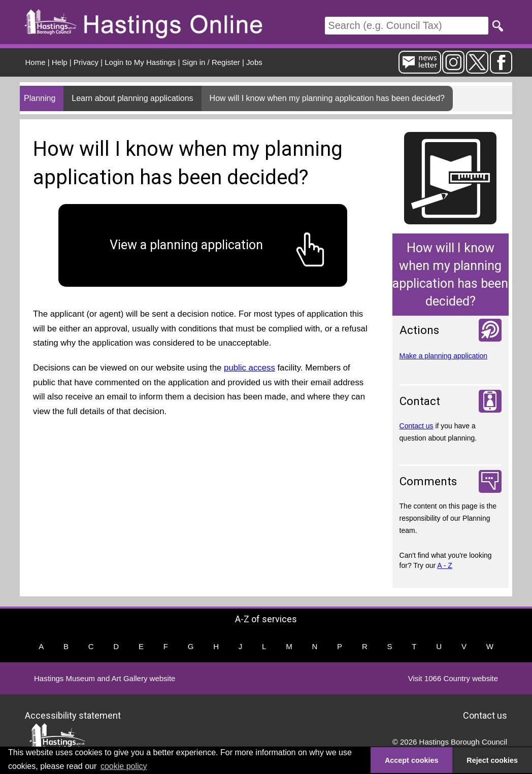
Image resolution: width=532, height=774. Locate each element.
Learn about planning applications (132, 98)
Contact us (417, 426)
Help (60, 62)
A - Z (445, 565)
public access (250, 368)
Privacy (86, 62)
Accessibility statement (73, 715)
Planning (40, 98)
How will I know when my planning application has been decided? (327, 98)
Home (36, 62)
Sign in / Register (211, 62)
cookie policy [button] (124, 766)
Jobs (254, 62)
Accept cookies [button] (412, 760)
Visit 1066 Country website (453, 678)
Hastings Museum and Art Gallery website (105, 678)
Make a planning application (444, 356)
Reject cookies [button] (492, 760)
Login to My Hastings (140, 62)
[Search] (407, 26)
